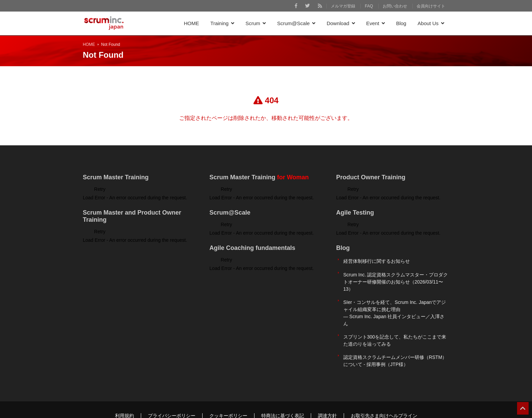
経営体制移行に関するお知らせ (377, 259)
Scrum (253, 23)
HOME (192, 23)
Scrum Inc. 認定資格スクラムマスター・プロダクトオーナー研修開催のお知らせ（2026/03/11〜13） (396, 276)
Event (373, 23)
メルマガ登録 (343, 6)
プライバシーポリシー (172, 397)
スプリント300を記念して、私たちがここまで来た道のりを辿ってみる (395, 327)
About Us (428, 23)
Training (220, 23)
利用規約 (125, 397)
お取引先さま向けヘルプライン (384, 397)
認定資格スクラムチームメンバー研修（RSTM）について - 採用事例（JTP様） (395, 344)
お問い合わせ (395, 6)
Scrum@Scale (293, 23)
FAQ (369, 6)
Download (338, 23)
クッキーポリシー (228, 397)
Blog (401, 23)
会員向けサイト (431, 6)
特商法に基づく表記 (283, 397)
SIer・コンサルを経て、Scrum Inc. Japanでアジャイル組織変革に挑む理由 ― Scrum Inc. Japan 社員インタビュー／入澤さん (395, 303)
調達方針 (327, 397)
